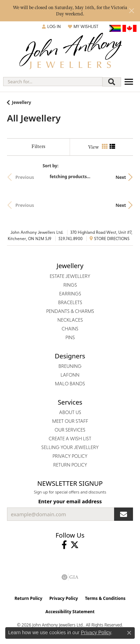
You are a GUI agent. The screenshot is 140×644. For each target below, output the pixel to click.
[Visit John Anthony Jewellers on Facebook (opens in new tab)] (64, 545)
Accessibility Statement (70, 612)
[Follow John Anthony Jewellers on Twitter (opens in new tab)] (75, 545)
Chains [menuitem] (70, 329)
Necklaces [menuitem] (70, 320)
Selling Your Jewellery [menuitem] (70, 447)
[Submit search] (112, 82)
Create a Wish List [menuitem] (70, 439)
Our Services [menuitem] (70, 430)
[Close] (131, 11)
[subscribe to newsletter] (124, 514)
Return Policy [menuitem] (70, 465)
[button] (51, 27)
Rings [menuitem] (70, 285)
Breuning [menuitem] (70, 366)
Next (121, 177)
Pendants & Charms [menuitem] (70, 311)
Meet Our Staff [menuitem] (70, 421)
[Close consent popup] (129, 633)
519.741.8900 (71, 239)
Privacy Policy (64, 598)
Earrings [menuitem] (70, 294)
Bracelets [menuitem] (70, 302)
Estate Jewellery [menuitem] (70, 276)
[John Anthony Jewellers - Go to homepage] (70, 52)
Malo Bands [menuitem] (70, 384)
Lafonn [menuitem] (70, 375)
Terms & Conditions (105, 598)
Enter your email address (70, 501)
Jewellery (22, 102)
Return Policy (28, 598)
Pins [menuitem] (70, 337)
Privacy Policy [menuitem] (70, 456)
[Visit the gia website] (70, 577)
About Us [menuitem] (70, 412)
